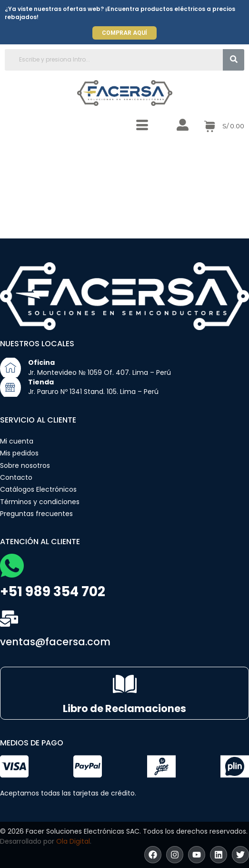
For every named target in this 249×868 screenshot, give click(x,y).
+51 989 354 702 (53, 592)
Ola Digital (73, 841)
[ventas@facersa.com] (9, 619)
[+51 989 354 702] (12, 566)
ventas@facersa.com (55, 642)
